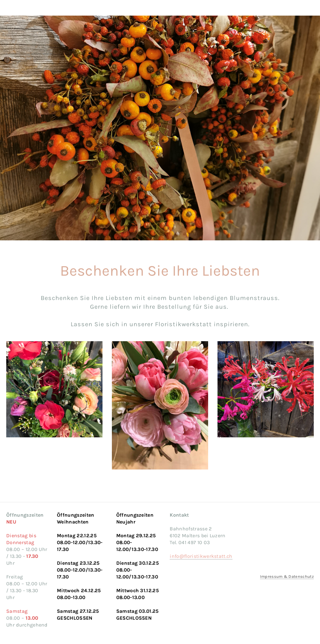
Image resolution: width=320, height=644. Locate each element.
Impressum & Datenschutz (287, 576)
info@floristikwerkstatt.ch (201, 556)
